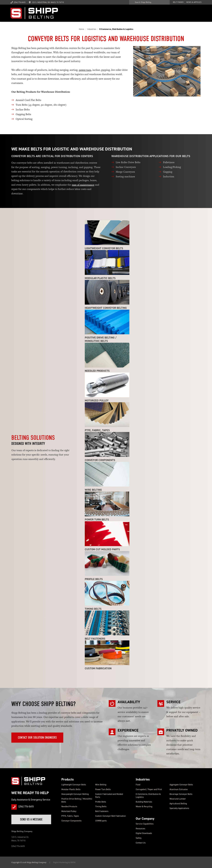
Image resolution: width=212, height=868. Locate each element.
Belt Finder (178, 2)
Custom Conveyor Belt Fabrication (110, 816)
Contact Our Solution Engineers (37, 738)
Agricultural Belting (178, 804)
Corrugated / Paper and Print (149, 789)
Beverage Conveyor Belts (181, 794)
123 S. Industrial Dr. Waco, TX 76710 (48, 2)
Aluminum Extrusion (179, 789)
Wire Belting (101, 785)
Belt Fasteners (102, 811)
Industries (143, 779)
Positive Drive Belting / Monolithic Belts (77, 800)
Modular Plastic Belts (71, 789)
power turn (85, 70)
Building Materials (144, 802)
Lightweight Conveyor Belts (74, 785)
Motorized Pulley (69, 811)
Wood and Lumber (178, 799)
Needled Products (69, 806)
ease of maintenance (83, 185)
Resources (140, 828)
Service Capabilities (145, 824)
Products (68, 779)
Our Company (145, 819)
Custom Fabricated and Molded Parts (109, 796)
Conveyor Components (71, 821)
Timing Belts (101, 806)
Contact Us (141, 843)
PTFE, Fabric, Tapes (70, 816)
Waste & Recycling (144, 806)
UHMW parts (101, 821)
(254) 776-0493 (18, 2)
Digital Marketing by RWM (64, 862)
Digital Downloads (144, 833)
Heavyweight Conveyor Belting (75, 794)
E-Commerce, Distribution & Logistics (148, 796)
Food (138, 785)
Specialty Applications (179, 808)
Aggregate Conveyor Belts (181, 785)
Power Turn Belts (103, 789)
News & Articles (194, 2)
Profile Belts (101, 802)
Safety (139, 838)
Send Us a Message (31, 819)
